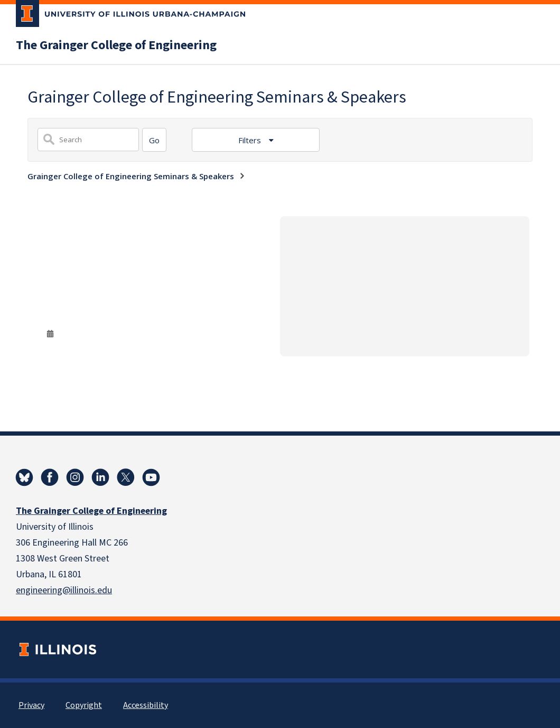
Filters (251, 140)
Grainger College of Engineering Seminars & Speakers (131, 176)
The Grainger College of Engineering (116, 45)
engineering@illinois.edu (64, 590)
